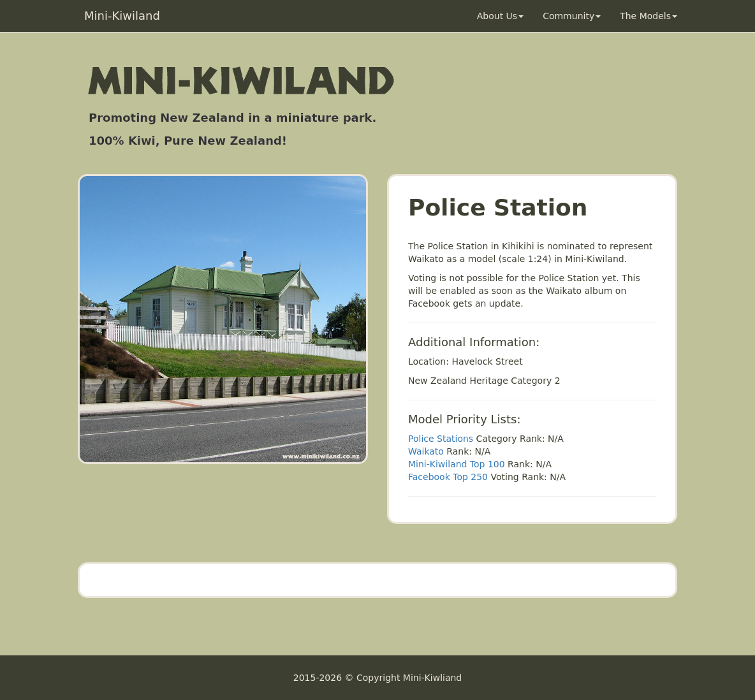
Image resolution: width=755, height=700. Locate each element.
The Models (649, 16)
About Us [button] (500, 16)
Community (572, 16)
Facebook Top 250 (448, 477)
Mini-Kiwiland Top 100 (457, 464)
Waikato (426, 451)
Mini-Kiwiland (122, 16)
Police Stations (441, 439)
